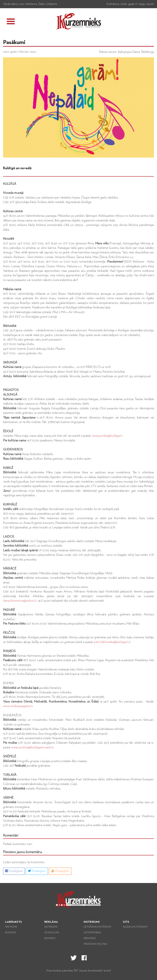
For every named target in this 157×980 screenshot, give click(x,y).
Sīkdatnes (90, 938)
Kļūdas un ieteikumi (135, 927)
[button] (11, 21)
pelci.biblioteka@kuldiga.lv (111, 642)
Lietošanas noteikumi (97, 927)
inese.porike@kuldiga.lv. (107, 436)
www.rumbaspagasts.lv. (18, 706)
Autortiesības (92, 933)
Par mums (11, 927)
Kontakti (11, 933)
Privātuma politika (95, 944)
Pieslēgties (14, 871)
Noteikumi (51, 927)
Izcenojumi (52, 933)
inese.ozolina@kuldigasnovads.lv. (33, 748)
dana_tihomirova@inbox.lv (20, 601)
